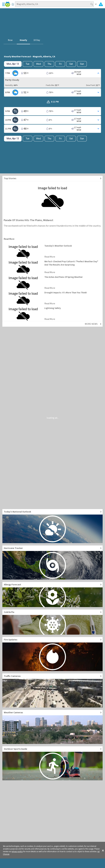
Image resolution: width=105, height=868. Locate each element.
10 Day (37, 40)
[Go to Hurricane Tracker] (52, 563)
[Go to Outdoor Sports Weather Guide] (52, 763)
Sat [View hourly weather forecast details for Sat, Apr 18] (71, 64)
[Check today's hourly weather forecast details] (13, 64)
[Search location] (54, 4)
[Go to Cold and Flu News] (52, 622)
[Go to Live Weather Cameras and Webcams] (52, 727)
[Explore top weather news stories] (52, 179)
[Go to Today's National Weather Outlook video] (52, 526)
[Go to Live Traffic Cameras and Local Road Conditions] (52, 690)
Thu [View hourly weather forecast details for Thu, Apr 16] (49, 64)
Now (10, 40)
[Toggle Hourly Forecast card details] (52, 73)
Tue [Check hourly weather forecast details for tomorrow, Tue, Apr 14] (28, 64)
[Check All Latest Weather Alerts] (101, 4)
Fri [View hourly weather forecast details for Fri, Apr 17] (60, 64)
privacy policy (17, 852)
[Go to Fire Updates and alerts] (52, 654)
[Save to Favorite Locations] (13, 4)
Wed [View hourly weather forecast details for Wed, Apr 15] (38, 64)
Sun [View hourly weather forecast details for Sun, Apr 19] (82, 64)
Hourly (23, 40)
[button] (103, 850)
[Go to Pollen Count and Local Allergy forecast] (52, 595)
